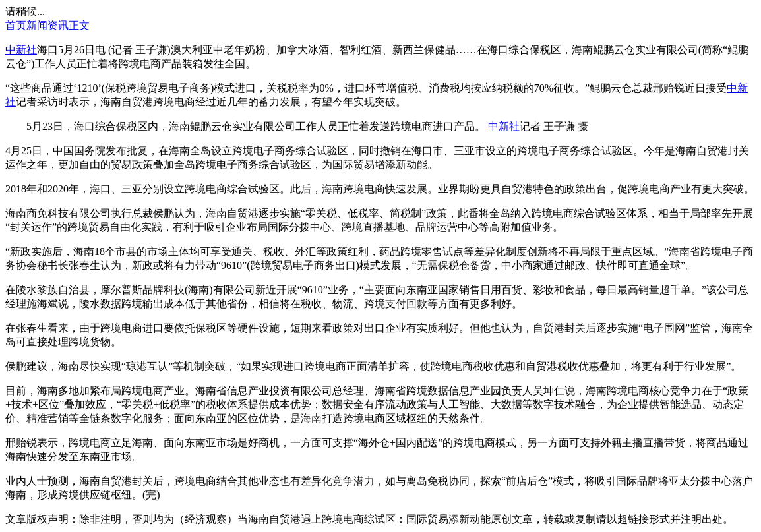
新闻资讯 (47, 25)
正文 (79, 25)
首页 (16, 25)
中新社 (21, 50)
